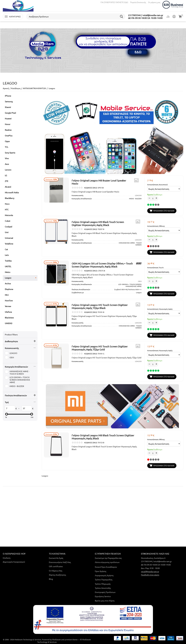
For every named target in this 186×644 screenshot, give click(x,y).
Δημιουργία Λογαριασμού (14, 562)
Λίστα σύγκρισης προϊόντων (107, 562)
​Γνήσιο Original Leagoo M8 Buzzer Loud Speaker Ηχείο (99, 182)
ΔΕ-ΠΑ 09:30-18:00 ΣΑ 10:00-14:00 (145, 18)
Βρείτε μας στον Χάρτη (105, 601)
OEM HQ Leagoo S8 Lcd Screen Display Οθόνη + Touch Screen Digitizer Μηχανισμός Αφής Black (102, 265)
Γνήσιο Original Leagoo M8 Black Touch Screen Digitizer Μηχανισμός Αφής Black (103, 437)
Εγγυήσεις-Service (103, 596)
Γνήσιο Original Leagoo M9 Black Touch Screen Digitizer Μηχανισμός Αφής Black (98, 223)
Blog (51, 579)
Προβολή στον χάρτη (150, 575)
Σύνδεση (7, 558)
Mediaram (56, 639)
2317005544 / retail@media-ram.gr (146, 15)
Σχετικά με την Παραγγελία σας (108, 558)
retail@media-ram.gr (150, 571)
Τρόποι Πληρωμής (103, 584)
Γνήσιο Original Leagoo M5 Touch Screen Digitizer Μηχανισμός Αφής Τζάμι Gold (100, 348)
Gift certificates (56, 566)
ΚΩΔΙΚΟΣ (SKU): (91, 188)
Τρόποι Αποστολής (103, 588)
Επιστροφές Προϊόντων (105, 592)
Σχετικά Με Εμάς (56, 558)
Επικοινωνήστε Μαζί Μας (60, 562)
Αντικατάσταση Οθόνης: (156, 226)
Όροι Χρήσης (101, 571)
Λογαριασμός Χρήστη (104, 575)
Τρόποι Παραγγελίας (104, 579)
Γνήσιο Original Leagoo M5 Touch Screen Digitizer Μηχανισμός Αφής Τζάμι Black (100, 306)
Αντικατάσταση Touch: (156, 267)
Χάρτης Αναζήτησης (57, 575)
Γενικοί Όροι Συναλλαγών (106, 567)
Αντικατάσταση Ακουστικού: (158, 185)
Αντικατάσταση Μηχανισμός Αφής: (160, 309)
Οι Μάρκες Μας (56, 571)
